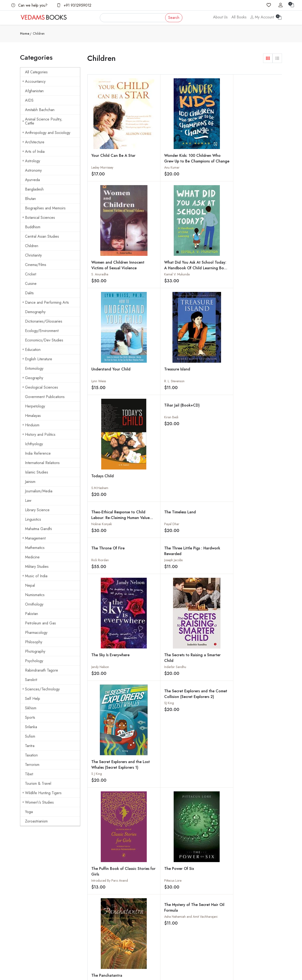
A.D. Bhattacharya (201, 687)
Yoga (29, 812)
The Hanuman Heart (157, 711)
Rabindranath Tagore (42, 670)
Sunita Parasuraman (202, 493)
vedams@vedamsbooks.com (39, 912)
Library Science (37, 510)
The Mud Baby (104, 517)
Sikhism (31, 708)
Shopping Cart (120, 900)
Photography (35, 651)
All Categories (36, 72)
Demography (35, 312)
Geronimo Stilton (103, 624)
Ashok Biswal (246, 529)
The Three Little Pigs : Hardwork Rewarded (256, 286)
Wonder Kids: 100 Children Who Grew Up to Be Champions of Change (160, 156)
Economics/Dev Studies (44, 340)
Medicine (32, 557)
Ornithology (34, 604)
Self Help (33, 699)
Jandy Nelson (100, 394)
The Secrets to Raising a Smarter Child (159, 383)
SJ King (242, 332)
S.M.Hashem (197, 259)
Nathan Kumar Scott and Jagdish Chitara (216, 723)
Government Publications (45, 397)
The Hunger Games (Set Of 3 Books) (254, 615)
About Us (220, 17)
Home (25, 33)
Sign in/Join (118, 909)
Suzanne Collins (248, 624)
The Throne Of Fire (205, 284)
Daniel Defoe (198, 529)
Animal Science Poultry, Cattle (42, 121)
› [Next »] (168, 805)
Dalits (29, 293)
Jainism (30, 482)
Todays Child (200, 247)
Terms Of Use (164, 900)
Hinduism (31, 425)
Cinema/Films (36, 265)
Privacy (159, 909)
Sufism (30, 736)
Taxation (31, 755)
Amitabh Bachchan (40, 110)
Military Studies (37, 567)
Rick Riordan (197, 295)
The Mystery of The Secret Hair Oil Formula (257, 421)
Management (34, 538)
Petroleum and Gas (40, 623)
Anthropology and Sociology (46, 133)
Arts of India (33, 152)
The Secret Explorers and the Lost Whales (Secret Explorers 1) (206, 385)
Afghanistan (34, 91)
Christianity (33, 255)
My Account (262, 17)
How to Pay (207, 891)
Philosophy (34, 642)
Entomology (34, 368)
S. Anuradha (197, 158)
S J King (194, 392)
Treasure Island (153, 243)
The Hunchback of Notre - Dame (107, 773)
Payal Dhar (147, 295)
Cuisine (31, 284)
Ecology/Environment (42, 331)
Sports (30, 717)
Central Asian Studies (42, 236)
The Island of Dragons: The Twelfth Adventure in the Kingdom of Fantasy (111, 621)
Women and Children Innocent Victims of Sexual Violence (207, 152)
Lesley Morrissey (102, 144)
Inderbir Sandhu (151, 392)
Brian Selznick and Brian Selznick (163, 624)
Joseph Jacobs (246, 295)
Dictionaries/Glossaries (44, 321)
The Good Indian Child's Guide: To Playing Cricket (252, 717)
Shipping (160, 891)
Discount (205, 900)
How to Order (209, 882)
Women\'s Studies (38, 802)
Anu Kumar (148, 159)
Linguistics (33, 519)
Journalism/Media (39, 491)
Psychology (34, 661)
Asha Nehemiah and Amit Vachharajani (264, 430)
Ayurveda (32, 180)
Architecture (33, 142)
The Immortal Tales (205, 675)
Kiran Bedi (244, 195)
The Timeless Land (156, 284)
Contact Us (162, 882)
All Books (239, 17)
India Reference (38, 453)
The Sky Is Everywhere (110, 382)
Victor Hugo (100, 782)
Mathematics (35, 548)
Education (31, 350)
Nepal (30, 585)
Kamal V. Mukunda (250, 159)
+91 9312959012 (74, 5)
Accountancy (34, 81)
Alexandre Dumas (152, 588)
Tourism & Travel (38, 783)
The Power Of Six (155, 481)
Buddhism (33, 227)
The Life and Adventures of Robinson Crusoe (203, 523)
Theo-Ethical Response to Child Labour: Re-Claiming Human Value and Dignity (111, 292)
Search (174, 18)
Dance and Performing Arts (46, 302)
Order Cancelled (211, 909)
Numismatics (35, 595)
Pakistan (31, 614)
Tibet (29, 774)
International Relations (42, 463)
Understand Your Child (111, 246)
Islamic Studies (37, 472)
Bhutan (30, 199)
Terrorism (32, 765)
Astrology (31, 161)
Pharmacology (36, 633)
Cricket (31, 274)
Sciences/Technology (41, 689)
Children (32, 246)
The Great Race (202, 711)
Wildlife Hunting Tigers (42, 793)
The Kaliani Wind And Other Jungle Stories (256, 520)
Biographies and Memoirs (45, 208)
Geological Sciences (40, 387)
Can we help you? (29, 5)
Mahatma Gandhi (38, 529)
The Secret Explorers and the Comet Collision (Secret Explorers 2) (255, 328)
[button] (268, 58)
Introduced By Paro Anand (110, 493)
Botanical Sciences (39, 218)
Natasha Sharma (248, 723)
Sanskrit (31, 680)
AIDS (29, 100)
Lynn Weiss (99, 258)
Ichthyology (34, 444)
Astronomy (33, 170)
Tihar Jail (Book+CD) (255, 183)
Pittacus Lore (149, 493)
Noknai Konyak (102, 295)
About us (116, 882)
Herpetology (35, 406)
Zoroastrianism (36, 821)
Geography (33, 378)
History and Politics (39, 434)
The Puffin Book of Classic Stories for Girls (111, 484)
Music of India (35, 576)
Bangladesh (34, 189)
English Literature (37, 359)
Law (28, 500)
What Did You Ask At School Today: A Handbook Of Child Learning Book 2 (255, 156)
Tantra (30, 746)
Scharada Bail (149, 723)
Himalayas (33, 416)
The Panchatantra (204, 481)
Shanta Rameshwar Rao (107, 529)
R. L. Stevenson (150, 255)
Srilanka (31, 727)
